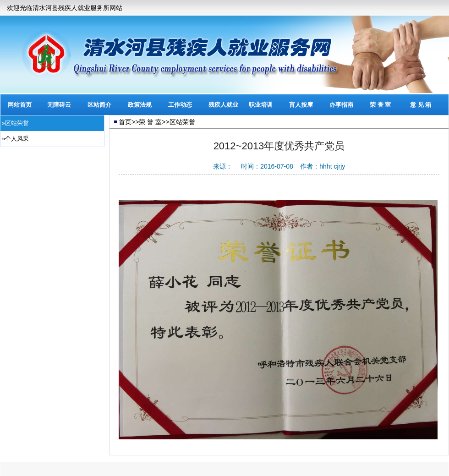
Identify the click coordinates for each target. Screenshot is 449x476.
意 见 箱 (421, 105)
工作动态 (180, 105)
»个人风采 (15, 139)
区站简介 (99, 105)
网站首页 (20, 105)
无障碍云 (59, 105)
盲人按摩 (301, 105)
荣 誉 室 (380, 105)
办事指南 (341, 105)
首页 (125, 122)
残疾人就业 (223, 105)
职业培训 (261, 105)
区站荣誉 (182, 122)
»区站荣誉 (15, 123)
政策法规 (140, 105)
